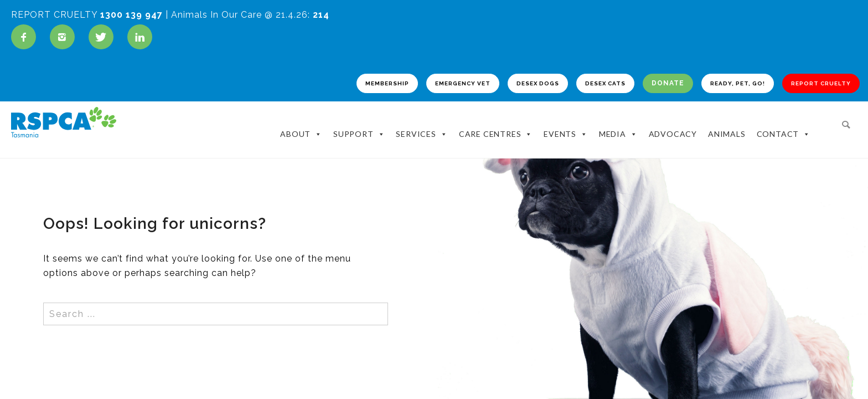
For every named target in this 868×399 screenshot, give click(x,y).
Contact (784, 128)
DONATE (641, 86)
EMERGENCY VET (415, 86)
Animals (727, 128)
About (301, 128)
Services (422, 128)
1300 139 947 (131, 15)
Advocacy (673, 128)
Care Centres (496, 128)
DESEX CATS (575, 86)
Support (359, 128)
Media (618, 128)
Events (566, 128)
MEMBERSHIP (329, 86)
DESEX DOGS (500, 86)
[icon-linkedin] (140, 37)
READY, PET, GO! (715, 86)
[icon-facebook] (26, 37)
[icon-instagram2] (65, 37)
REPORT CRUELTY (808, 86)
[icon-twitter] (104, 37)
